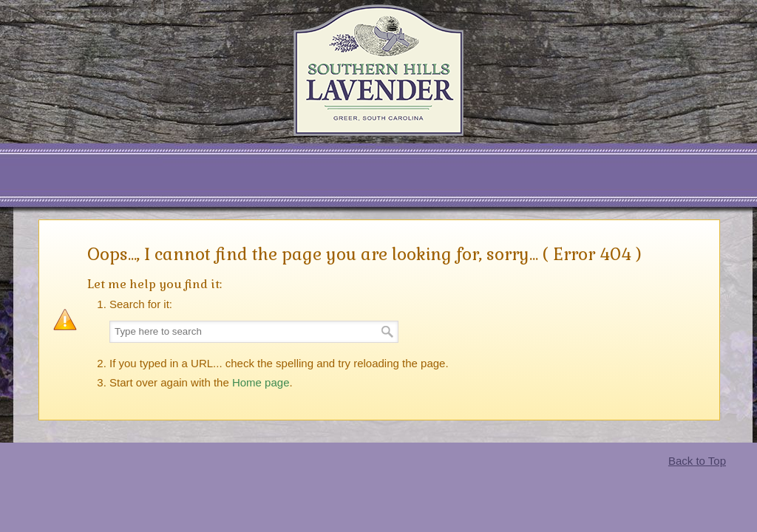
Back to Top (697, 461)
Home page (261, 382)
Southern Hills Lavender (378, 70)
